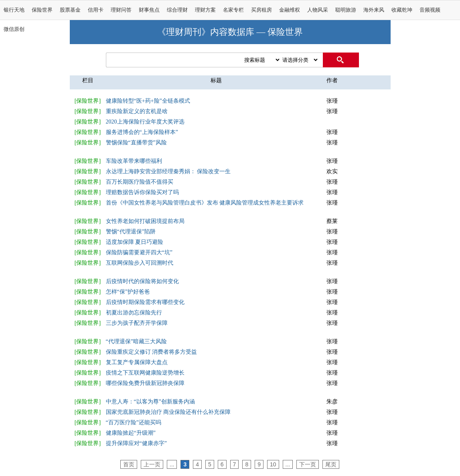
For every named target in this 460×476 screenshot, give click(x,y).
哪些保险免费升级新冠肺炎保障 (145, 383)
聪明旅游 (346, 10)
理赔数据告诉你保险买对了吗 (142, 192)
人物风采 (318, 10)
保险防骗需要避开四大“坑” (139, 252)
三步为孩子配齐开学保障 (137, 323)
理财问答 (121, 10)
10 (273, 464)
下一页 (308, 464)
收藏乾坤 (402, 10)
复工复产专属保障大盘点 (137, 362)
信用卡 (96, 10)
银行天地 (14, 10)
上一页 (152, 464)
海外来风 (374, 10)
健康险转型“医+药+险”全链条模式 (148, 101)
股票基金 (70, 10)
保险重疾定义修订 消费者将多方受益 (152, 352)
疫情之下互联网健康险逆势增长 (145, 373)
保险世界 (42, 10)
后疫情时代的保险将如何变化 (142, 281)
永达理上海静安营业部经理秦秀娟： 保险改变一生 (168, 171)
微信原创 (14, 29)
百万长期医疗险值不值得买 (140, 182)
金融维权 (290, 10)
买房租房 (261, 10)
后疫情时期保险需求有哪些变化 (145, 302)
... (172, 464)
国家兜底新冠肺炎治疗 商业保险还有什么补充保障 (168, 412)
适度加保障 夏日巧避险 (135, 242)
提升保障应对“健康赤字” (136, 443)
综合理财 (177, 10)
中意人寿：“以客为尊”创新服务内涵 (150, 402)
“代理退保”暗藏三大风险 (136, 341)
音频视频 (430, 10)
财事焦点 (149, 10)
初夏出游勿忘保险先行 (134, 313)
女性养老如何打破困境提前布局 (145, 221)
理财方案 (205, 10)
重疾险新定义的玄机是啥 (137, 111)
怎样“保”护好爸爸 (128, 292)
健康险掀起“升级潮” (131, 433)
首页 (129, 464)
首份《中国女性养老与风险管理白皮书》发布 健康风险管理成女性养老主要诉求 (205, 203)
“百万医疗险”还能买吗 (134, 422)
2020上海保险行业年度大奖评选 (145, 122)
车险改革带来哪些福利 (134, 161)
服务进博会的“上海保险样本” (142, 132)
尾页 (331, 464)
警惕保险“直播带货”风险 (136, 143)
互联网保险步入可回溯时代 (140, 263)
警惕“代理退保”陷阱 (131, 232)
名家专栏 (233, 10)
